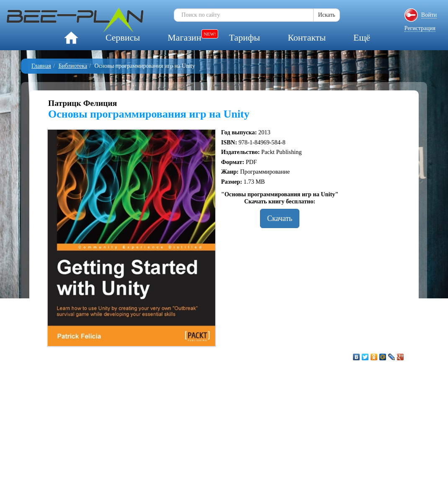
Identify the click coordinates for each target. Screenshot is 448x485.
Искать (326, 15)
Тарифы (245, 37)
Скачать (280, 218)
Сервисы (123, 37)
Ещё (362, 37)
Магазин (184, 37)
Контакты (307, 37)
